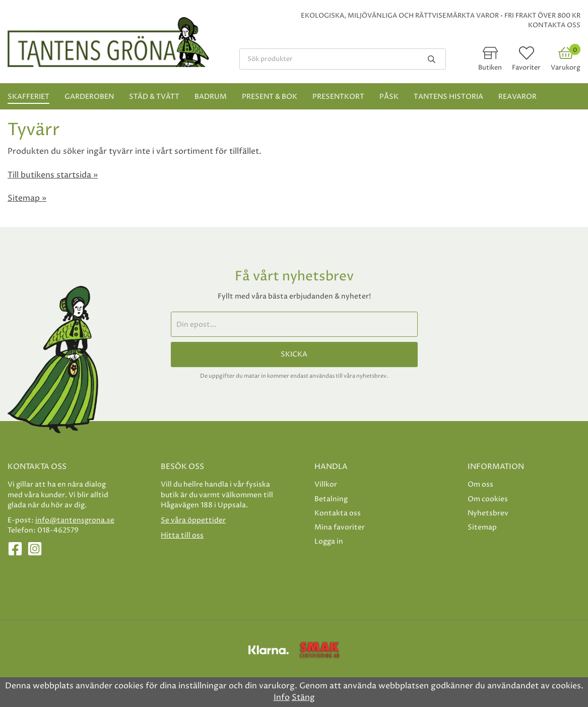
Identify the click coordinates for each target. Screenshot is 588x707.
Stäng (303, 697)
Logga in (329, 541)
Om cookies (488, 499)
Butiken (490, 68)
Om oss (480, 484)
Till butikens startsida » (53, 175)
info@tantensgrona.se (75, 520)
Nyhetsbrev (488, 513)
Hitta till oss (182, 535)
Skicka (294, 355)
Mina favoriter (340, 527)
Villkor (326, 484)
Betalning (331, 499)
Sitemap (482, 527)
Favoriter (526, 68)
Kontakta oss (554, 25)
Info (282, 697)
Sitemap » (27, 198)
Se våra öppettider (193, 520)
